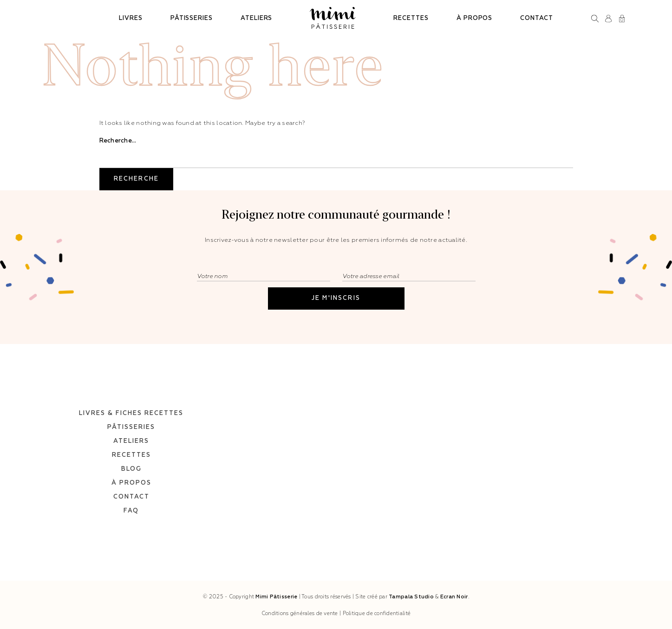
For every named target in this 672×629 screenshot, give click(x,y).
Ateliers (256, 18)
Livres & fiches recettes (131, 400)
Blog (131, 456)
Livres (131, 18)
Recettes (411, 18)
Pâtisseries (192, 18)
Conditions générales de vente (300, 613)
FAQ (131, 497)
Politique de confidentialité (377, 613)
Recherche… (118, 141)
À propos (474, 18)
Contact (537, 18)
